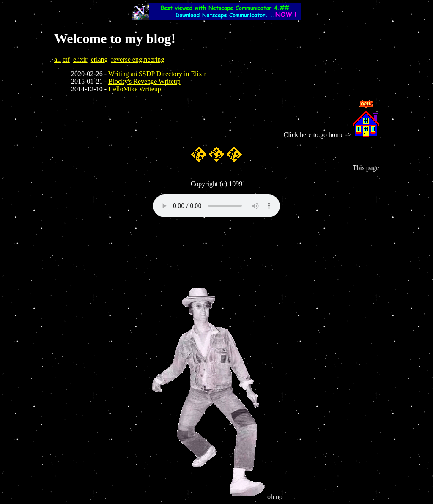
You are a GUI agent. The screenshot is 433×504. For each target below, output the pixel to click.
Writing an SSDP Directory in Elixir (157, 74)
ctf (66, 59)
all (58, 59)
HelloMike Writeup (135, 89)
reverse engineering (138, 59)
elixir (80, 59)
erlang (99, 59)
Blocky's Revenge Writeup (144, 81)
